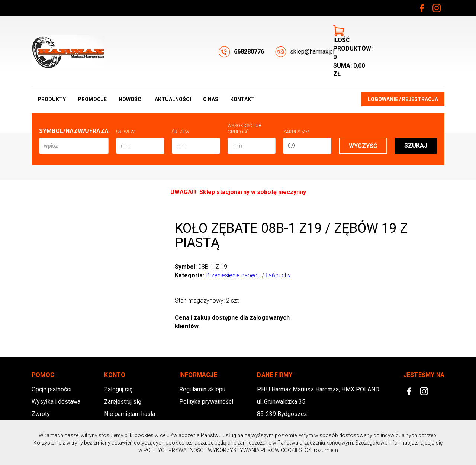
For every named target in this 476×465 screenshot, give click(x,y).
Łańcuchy (278, 275)
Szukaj (416, 146)
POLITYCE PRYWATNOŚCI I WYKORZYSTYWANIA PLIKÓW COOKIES (223, 450)
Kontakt (242, 99)
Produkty (52, 99)
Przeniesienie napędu (233, 275)
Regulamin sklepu (202, 389)
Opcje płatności (52, 389)
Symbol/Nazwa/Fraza (74, 131)
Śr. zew (181, 132)
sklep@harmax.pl (305, 52)
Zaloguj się (118, 389)
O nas (211, 99)
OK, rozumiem (321, 450)
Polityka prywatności (206, 402)
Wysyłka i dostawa (56, 402)
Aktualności (173, 99)
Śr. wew (125, 132)
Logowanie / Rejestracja (403, 99)
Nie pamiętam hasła (130, 414)
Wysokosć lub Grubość (245, 129)
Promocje (92, 99)
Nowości (131, 99)
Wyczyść (363, 146)
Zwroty (41, 414)
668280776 (241, 52)
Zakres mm (296, 132)
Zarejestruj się (123, 402)
